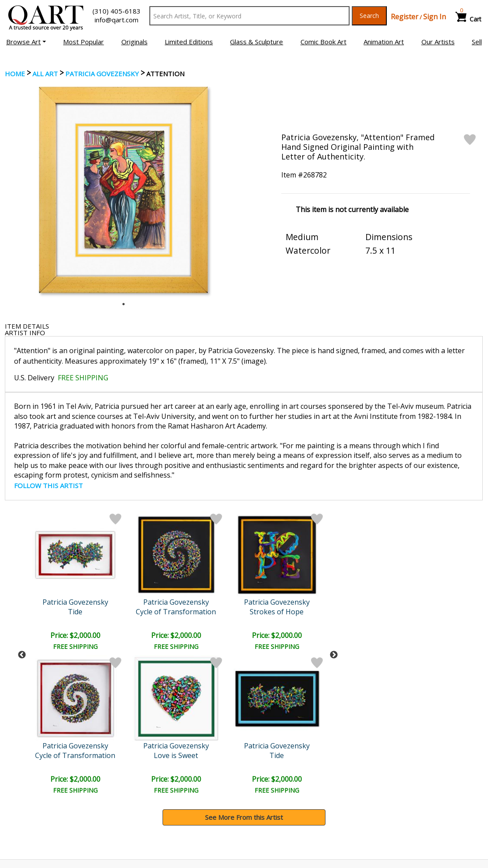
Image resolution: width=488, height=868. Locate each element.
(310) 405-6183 (117, 11)
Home (15, 74)
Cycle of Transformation (76, 612)
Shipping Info (270, 799)
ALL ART (45, 74)
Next (334, 583)
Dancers (228, 612)
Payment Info (271, 787)
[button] (26, 42)
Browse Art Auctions (41, 787)
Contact (142, 799)
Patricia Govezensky (102, 74)
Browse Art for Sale (39, 799)
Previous (22, 583)
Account (142, 787)
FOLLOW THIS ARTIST (48, 485)
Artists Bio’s (389, 798)
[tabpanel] (123, 190)
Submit (134, 741)
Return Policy (271, 811)
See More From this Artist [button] (244, 674)
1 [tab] (124, 304)
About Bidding (31, 823)
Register (405, 17)
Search (369, 16)
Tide (303, 612)
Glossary (384, 786)
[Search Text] (249, 16)
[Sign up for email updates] (58, 740)
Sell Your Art (28, 811)
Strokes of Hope (152, 612)
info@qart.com (117, 20)
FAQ (136, 811)
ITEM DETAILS (27, 326)
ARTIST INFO (25, 333)
